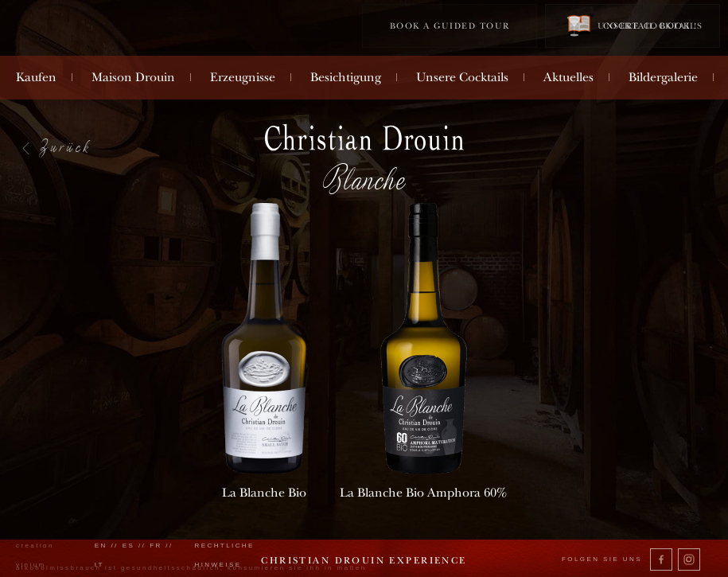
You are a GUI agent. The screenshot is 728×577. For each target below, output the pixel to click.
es (129, 546)
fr (156, 546)
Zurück (66, 146)
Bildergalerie (663, 77)
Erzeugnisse (243, 77)
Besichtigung (346, 77)
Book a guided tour (450, 26)
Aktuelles (568, 77)
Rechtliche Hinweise (224, 555)
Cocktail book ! (633, 25)
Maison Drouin (133, 77)
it (99, 565)
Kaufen (36, 77)
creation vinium (35, 555)
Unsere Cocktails (462, 77)
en (101, 546)
